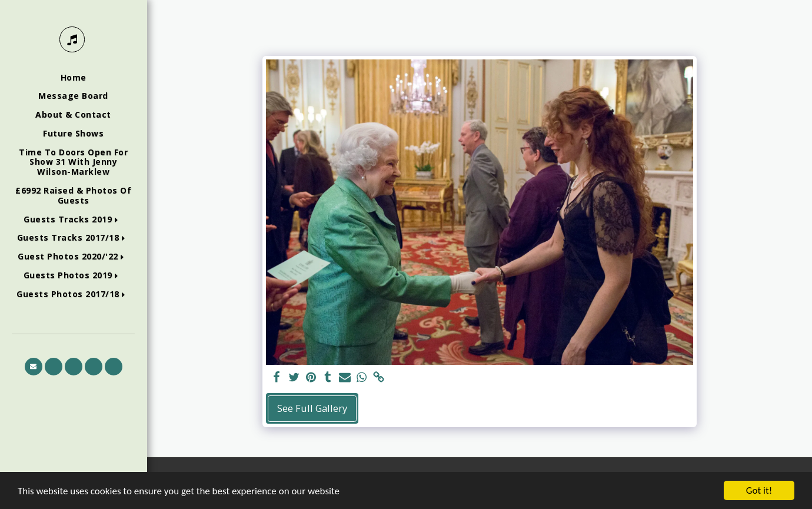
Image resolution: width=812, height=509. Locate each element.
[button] (73, 220)
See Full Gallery (312, 408)
